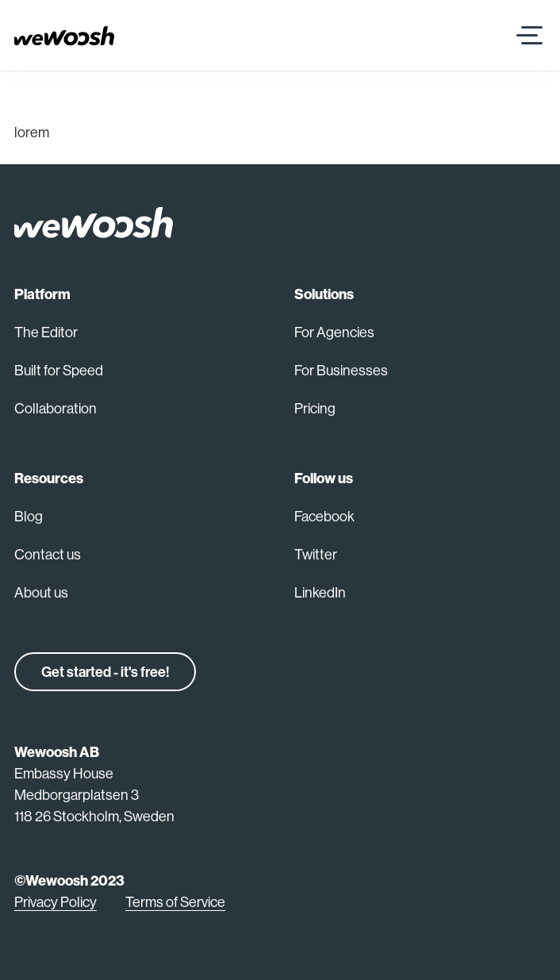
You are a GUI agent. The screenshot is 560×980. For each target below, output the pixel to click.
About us (41, 592)
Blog (29, 516)
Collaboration (56, 408)
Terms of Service (175, 902)
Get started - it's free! (105, 672)
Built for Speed (59, 370)
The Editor (46, 332)
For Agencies (334, 332)
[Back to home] (94, 222)
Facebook (324, 516)
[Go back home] (64, 35)
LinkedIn (320, 592)
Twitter (316, 554)
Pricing (315, 408)
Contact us (48, 554)
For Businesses (341, 370)
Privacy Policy (56, 902)
